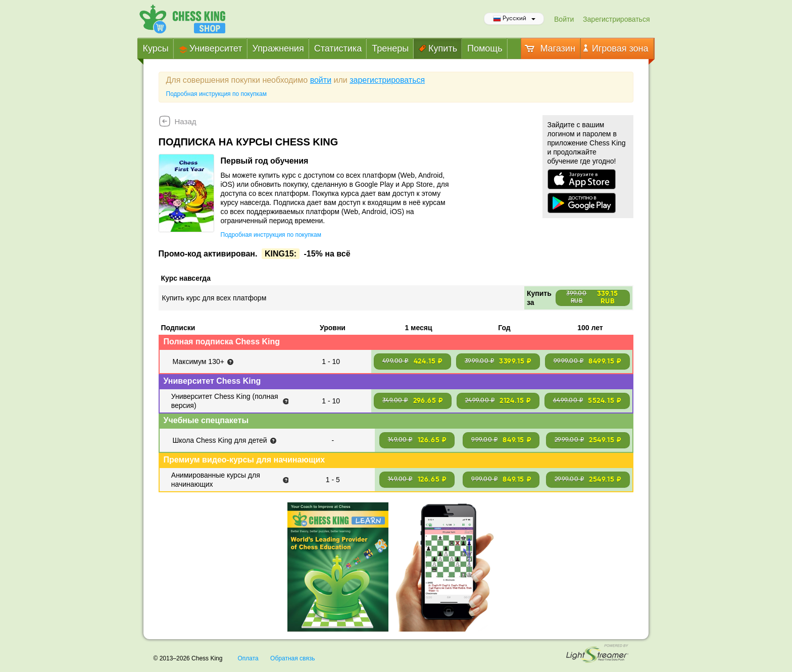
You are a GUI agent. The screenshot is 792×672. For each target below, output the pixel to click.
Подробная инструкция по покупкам (216, 94)
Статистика (338, 48)
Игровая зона (616, 49)
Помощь (485, 48)
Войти (564, 19)
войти (321, 80)
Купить (438, 48)
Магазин (549, 49)
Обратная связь (292, 658)
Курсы (156, 48)
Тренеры (390, 48)
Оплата (248, 658)
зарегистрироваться (387, 80)
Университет (211, 49)
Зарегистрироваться (616, 19)
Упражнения (278, 48)
